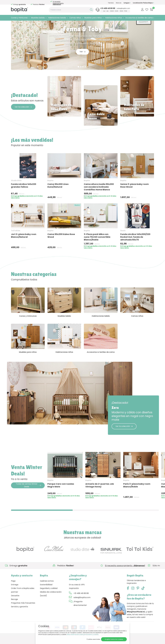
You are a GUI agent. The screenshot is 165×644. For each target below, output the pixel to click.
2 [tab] (81, 73)
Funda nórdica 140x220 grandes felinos (24, 192)
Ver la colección (23, 113)
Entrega (15, 592)
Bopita (50, 187)
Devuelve (15, 603)
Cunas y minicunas (19, 18)
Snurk (123, 237)
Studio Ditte (16, 187)
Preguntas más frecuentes (23, 610)
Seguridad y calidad (49, 595)
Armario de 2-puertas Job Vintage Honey (100, 492)
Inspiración (74, 595)
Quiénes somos (47, 588)
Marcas (119, 3)
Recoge (14, 606)
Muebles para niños (93, 18)
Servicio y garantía (19, 614)
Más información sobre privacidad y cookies (83, 634)
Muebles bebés (38, 18)
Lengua (127, 3)
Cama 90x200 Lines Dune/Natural (58, 192)
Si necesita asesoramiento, (58, 3)
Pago (13, 588)
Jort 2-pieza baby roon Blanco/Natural (24, 242)
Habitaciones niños (114, 18)
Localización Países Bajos (143, 3)
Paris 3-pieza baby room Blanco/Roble (137, 492)
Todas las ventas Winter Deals (28, 492)
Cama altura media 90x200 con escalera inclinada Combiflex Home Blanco (99, 193)
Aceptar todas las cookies (114, 639)
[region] (82, 483)
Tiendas (111, 3)
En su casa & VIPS (77, 592)
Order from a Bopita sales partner (23, 597)
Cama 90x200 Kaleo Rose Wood (61, 242)
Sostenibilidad (46, 592)
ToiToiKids (16, 237)
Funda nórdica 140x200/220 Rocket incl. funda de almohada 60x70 (135, 243)
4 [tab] (85, 73)
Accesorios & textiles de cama (139, 18)
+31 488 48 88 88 (108, 8)
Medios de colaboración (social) (51, 601)
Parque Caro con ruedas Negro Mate (61, 492)
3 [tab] (83, 73)
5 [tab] (88, 73)
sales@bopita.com (123, 8)
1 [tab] (78, 73)
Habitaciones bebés (57, 18)
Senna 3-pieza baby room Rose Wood (135, 192)
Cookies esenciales (93, 639)
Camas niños (75, 18)
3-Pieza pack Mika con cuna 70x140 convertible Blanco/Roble (97, 243)
